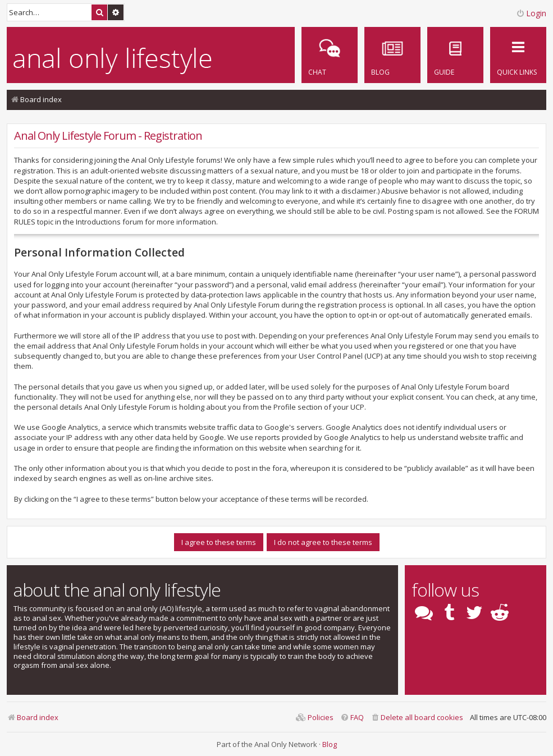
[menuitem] (455, 55)
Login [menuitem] (531, 13)
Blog (330, 744)
